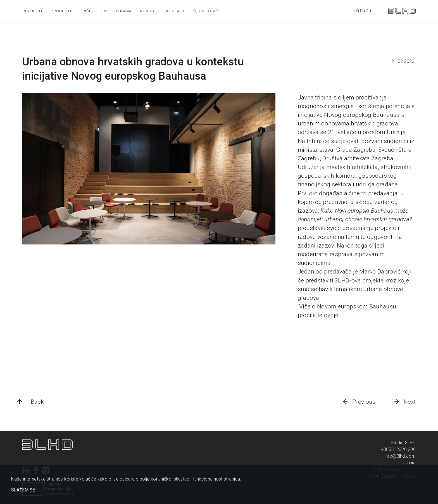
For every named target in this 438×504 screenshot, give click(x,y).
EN (362, 11)
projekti (32, 11)
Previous (364, 402)
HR (357, 11)
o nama (124, 11)
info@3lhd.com (400, 456)
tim (104, 11)
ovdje (331, 315)
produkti (61, 11)
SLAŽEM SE (23, 490)
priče (86, 11)
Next (410, 402)
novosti (149, 11)
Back (37, 402)
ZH (368, 11)
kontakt (176, 11)
